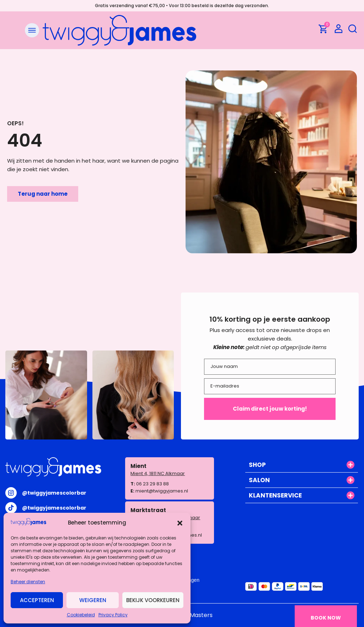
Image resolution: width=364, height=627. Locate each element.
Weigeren (93, 600)
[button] (180, 523)
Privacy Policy (113, 615)
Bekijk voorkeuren (153, 600)
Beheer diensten (28, 582)
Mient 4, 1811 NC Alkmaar (158, 473)
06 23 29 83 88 (152, 484)
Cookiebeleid (81, 615)
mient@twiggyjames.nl (162, 491)
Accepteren (37, 600)
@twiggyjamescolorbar (54, 493)
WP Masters (196, 615)
